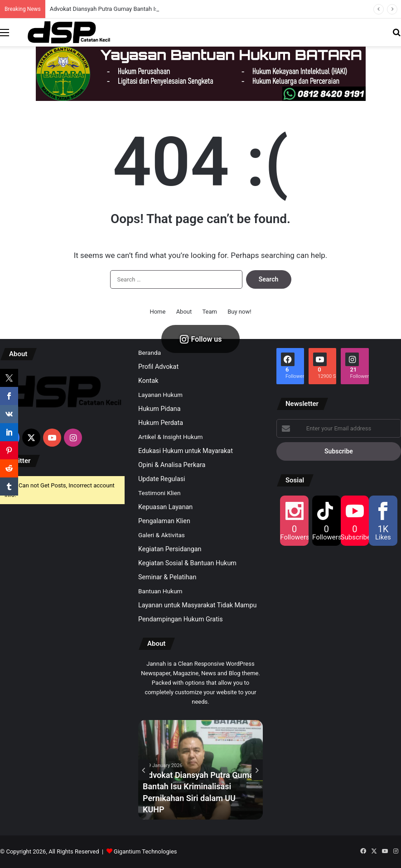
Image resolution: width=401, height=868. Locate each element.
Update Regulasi (162, 479)
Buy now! (239, 312)
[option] (200, 770)
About (184, 312)
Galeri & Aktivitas (162, 535)
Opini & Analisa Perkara (172, 465)
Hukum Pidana (159, 409)
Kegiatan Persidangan (170, 549)
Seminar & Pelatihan (167, 577)
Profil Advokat (158, 367)
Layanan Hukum (160, 395)
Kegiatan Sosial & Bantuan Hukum (187, 563)
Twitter (20, 461)
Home (157, 312)
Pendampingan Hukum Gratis (181, 619)
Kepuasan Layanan (165, 507)
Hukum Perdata (161, 423)
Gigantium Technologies (145, 851)
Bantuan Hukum (160, 591)
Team (210, 312)
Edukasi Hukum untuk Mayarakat (186, 451)
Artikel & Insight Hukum (170, 437)
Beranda (150, 353)
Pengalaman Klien (164, 521)
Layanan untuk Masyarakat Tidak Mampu (197, 605)
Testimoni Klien (159, 493)
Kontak (148, 381)
